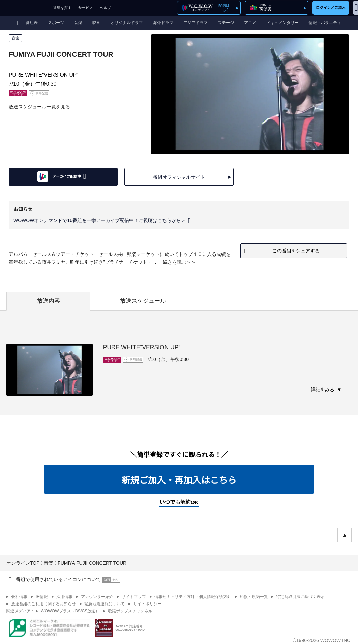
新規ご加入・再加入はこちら (179, 480)
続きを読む (175, 262)
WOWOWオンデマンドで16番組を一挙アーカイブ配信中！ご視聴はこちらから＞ (100, 221)
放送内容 (49, 301)
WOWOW (25, 8)
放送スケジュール (143, 301)
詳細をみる (323, 390)
